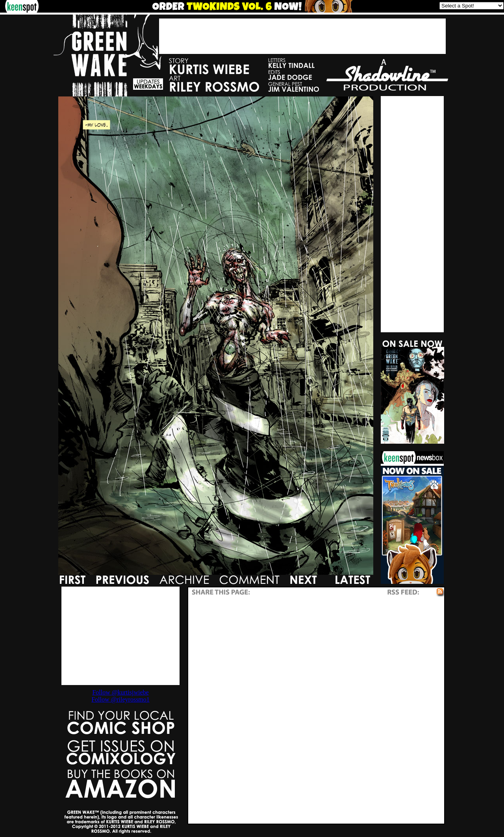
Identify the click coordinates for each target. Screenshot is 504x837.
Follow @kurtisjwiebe (120, 692)
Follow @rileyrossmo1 (120, 699)
